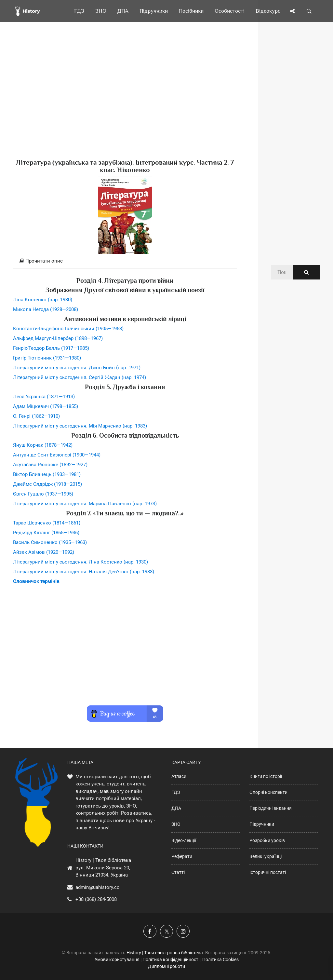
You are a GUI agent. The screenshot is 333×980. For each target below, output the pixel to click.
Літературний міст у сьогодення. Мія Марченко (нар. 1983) (80, 426)
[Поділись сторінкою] (292, 11)
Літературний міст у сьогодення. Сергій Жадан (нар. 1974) (80, 377)
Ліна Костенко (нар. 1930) (43, 300)
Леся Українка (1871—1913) (44, 397)
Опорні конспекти (268, 792)
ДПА (176, 808)
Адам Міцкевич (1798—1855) (46, 406)
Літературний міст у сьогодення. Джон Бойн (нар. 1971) (77, 368)
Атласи (179, 776)
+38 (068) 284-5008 (96, 899)
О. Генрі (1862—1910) (36, 416)
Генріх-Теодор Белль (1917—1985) (51, 348)
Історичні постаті (268, 872)
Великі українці (266, 856)
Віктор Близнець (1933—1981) (47, 474)
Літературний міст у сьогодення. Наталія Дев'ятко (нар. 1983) (84, 572)
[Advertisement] (125, 101)
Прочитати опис (41, 261)
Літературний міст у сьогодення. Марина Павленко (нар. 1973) (85, 504)
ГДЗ (176, 792)
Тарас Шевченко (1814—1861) (47, 523)
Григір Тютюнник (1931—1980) (47, 358)
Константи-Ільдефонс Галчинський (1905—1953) (68, 329)
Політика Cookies (220, 960)
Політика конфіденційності (171, 960)
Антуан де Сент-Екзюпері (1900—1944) (57, 455)
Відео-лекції (184, 840)
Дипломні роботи (166, 966)
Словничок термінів (36, 581)
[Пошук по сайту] (309, 11)
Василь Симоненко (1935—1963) (50, 542)
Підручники (262, 824)
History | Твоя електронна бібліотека (165, 953)
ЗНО (176, 824)
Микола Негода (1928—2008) (46, 309)
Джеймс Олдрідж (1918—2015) (47, 484)
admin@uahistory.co (98, 887)
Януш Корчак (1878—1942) (43, 445)
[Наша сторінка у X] (166, 931)
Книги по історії (266, 776)
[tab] (125, 261)
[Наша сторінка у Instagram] (183, 931)
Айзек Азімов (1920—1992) (44, 552)
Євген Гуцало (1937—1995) (43, 494)
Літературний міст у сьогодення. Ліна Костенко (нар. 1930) (80, 562)
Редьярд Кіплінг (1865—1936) (46, 533)
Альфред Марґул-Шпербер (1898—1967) (58, 338)
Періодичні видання (271, 808)
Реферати (182, 856)
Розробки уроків (267, 840)
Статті (178, 872)
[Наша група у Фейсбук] (150, 931)
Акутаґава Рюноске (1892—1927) (50, 465)
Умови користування (117, 960)
